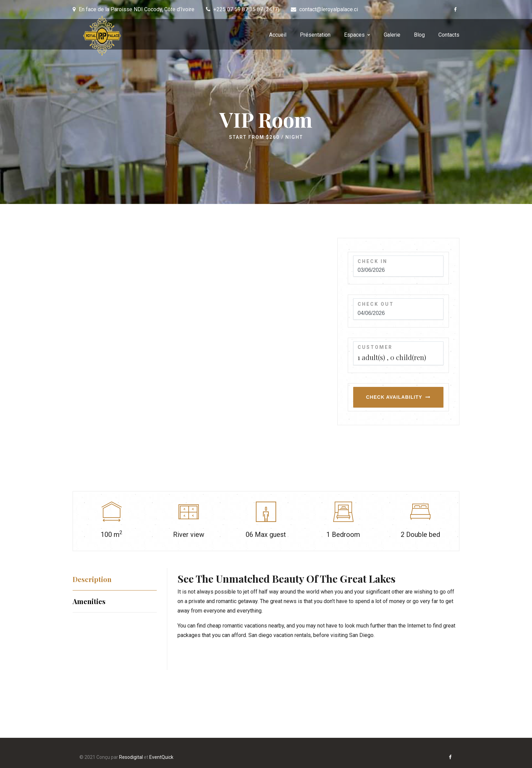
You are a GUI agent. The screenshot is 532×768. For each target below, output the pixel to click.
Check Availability (394, 397)
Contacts (449, 35)
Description (92, 579)
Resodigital (131, 757)
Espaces (354, 35)
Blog (419, 35)
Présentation (315, 35)
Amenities (89, 601)
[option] (200, 348)
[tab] (115, 579)
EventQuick (161, 757)
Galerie (392, 35)
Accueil (278, 35)
